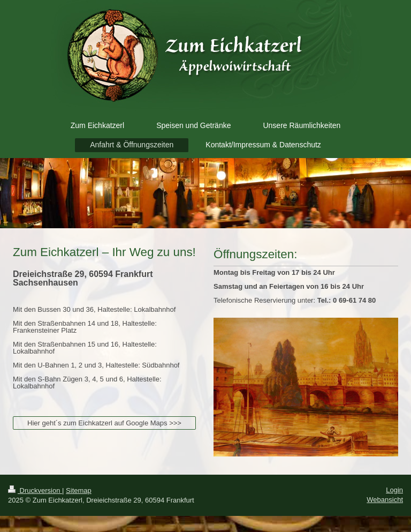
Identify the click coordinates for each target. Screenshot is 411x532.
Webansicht (385, 500)
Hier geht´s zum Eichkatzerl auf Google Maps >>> (104, 423)
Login (394, 490)
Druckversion (35, 490)
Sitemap (79, 490)
